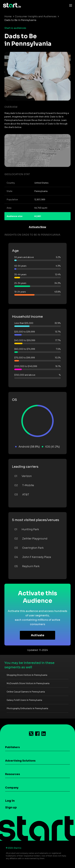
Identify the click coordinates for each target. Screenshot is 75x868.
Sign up (11, 807)
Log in (10, 801)
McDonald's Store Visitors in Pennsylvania (28, 683)
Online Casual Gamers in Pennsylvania (26, 692)
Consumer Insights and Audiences (36, 16)
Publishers (12, 747)
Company (12, 788)
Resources (12, 774)
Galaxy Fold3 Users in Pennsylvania (24, 700)
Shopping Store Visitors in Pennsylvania (27, 675)
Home (8, 16)
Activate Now (37, 227)
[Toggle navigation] (70, 5)
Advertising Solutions (20, 761)
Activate (38, 635)
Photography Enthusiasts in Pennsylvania (27, 708)
